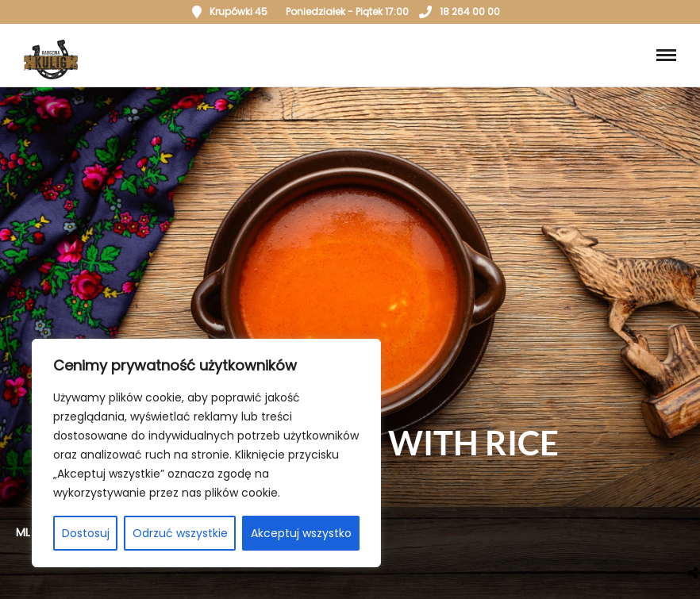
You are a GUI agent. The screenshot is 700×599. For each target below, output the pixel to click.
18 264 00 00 (460, 12)
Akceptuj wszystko (301, 533)
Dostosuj (86, 533)
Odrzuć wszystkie (180, 533)
